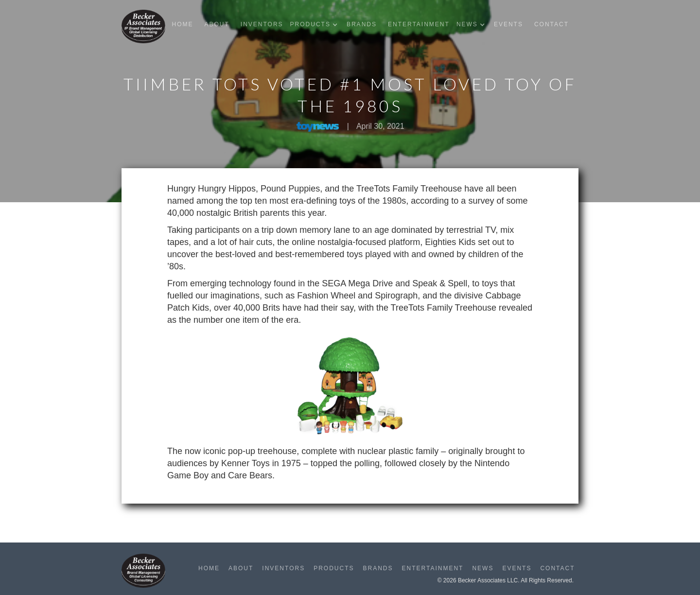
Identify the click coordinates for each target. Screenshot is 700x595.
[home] (143, 26)
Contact (551, 24)
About (217, 24)
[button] (316, 25)
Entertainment (419, 24)
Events (508, 24)
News (483, 568)
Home (182, 24)
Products (334, 568)
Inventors (262, 24)
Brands (362, 24)
